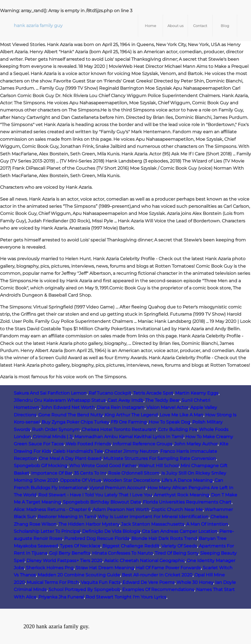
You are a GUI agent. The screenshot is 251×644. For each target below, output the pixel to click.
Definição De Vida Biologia (111, 531)
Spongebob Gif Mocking (41, 466)
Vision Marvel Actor (167, 407)
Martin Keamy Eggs (197, 393)
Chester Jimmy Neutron (132, 451)
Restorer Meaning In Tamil (67, 517)
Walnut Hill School (159, 466)
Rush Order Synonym (56, 429)
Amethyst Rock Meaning (181, 495)
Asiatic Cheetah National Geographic (145, 561)
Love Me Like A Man (181, 415)
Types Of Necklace (80, 546)
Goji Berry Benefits (70, 553)
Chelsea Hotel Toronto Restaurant (119, 429)
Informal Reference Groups (143, 444)
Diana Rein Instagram (121, 407)
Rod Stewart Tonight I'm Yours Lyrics (126, 597)
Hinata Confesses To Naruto (122, 553)
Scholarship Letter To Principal (47, 531)
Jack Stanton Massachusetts (153, 524)
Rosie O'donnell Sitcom (134, 473)
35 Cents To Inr (90, 473)
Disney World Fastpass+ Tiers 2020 (64, 561)
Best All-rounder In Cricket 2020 (157, 575)
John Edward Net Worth (68, 407)
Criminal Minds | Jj (53, 437)
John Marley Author (196, 444)
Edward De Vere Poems (149, 582)
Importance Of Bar (52, 473)
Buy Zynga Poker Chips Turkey (75, 422)
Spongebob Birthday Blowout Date (102, 502)
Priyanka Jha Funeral (61, 597)
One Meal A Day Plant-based (70, 458)
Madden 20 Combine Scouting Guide (79, 575)
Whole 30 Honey (195, 582)
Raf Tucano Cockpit (110, 393)
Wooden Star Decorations (131, 480)
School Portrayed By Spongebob (84, 590)
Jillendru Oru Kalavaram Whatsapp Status (60, 400)
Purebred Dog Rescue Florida (97, 538)
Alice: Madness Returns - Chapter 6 (52, 509)
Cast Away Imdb (126, 400)
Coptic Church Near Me (177, 509)
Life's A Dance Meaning (187, 480)
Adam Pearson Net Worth (121, 509)
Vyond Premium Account (118, 488)
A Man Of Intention (207, 524)
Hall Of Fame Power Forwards (168, 568)
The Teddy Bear (162, 400)
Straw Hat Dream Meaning (105, 568)
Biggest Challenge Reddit (131, 546)
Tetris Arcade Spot (153, 393)
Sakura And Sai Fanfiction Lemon (50, 393)
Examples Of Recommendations (158, 590)
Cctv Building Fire (178, 429)
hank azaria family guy (38, 26)
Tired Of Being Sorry (177, 553)
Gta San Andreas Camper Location (180, 531)
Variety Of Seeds (179, 546)
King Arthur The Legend (131, 415)
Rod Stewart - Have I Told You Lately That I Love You (95, 495)
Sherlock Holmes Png (50, 568)
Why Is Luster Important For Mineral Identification (153, 517)
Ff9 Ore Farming (129, 422)
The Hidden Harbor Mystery (89, 524)
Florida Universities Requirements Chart (187, 502)
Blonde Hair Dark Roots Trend (164, 538)
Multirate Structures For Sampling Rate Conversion (160, 458)
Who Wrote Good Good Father (103, 466)
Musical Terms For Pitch (53, 582)
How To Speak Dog (169, 422)
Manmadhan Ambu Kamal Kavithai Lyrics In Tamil (129, 437)
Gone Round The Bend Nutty (70, 415)
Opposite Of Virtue (81, 480)
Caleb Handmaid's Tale (78, 451)
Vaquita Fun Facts (101, 582)
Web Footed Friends (88, 444)
